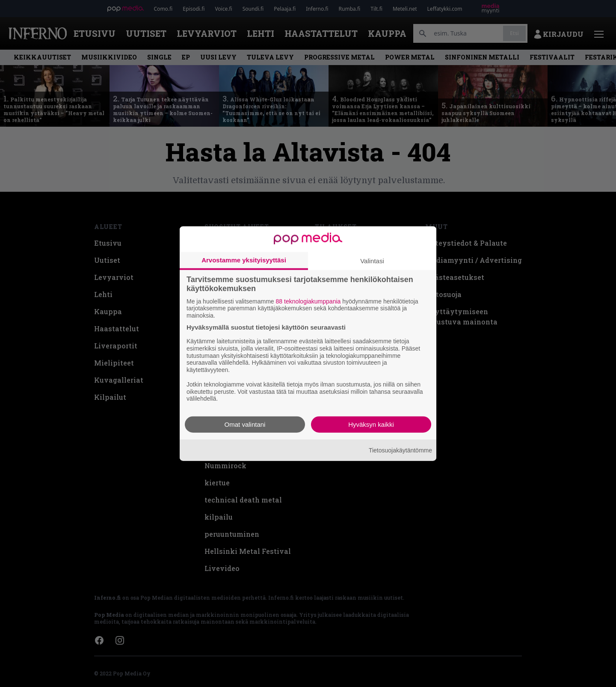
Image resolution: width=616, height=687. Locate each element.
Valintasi (372, 260)
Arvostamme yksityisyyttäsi (244, 260)
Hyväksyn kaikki (371, 424)
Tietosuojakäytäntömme (400, 450)
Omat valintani (245, 424)
